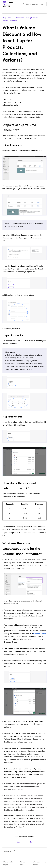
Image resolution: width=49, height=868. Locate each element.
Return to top (9, 851)
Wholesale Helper (37, 863)
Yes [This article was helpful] (18, 842)
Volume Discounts (10, 20)
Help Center (7, 18)
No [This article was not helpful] (31, 842)
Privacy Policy (23, 863)
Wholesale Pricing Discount (27, 18)
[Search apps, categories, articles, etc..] (34, 4)
